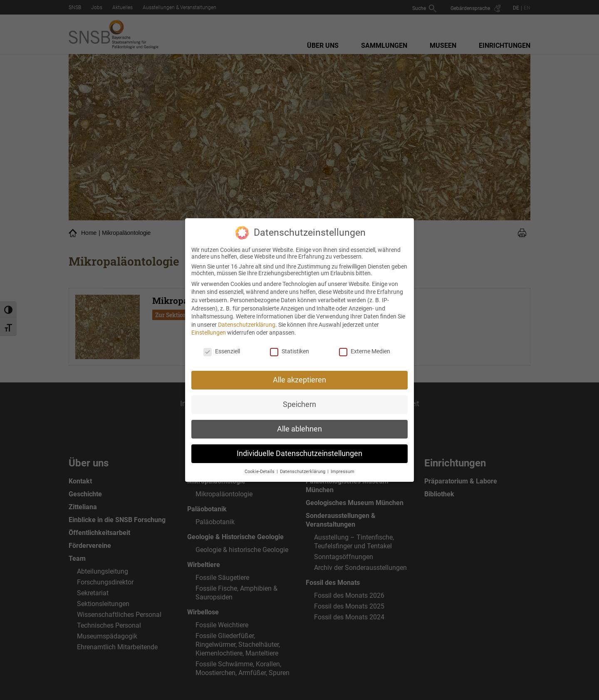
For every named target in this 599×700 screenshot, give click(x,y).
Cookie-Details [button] (260, 467)
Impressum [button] (343, 467)
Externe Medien (365, 347)
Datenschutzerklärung (247, 320)
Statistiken (290, 347)
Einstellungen (209, 328)
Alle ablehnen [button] (299, 424)
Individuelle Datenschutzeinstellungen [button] (299, 449)
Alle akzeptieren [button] (299, 375)
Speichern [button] (299, 400)
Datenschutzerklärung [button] (303, 467)
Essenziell (222, 347)
